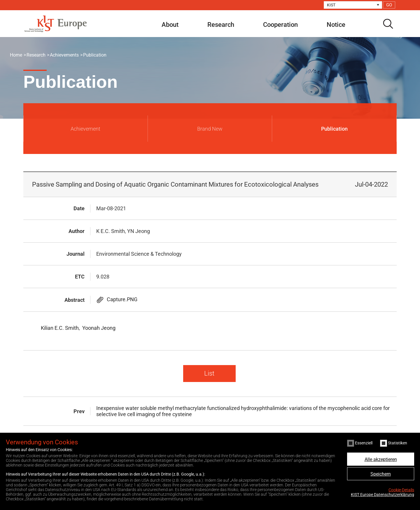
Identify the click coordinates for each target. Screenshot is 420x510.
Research (221, 25)
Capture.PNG (122, 299)
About (170, 25)
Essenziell (360, 443)
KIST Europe (55, 24)
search (388, 24)
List (209, 373)
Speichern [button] (381, 474)
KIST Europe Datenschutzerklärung (383, 495)
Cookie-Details (401, 490)
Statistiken (394, 443)
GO (389, 5)
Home (16, 55)
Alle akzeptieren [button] (381, 459)
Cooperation (280, 25)
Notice (336, 25)
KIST (331, 5)
